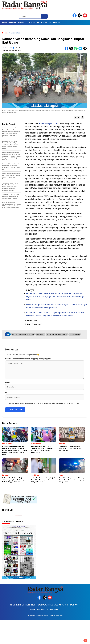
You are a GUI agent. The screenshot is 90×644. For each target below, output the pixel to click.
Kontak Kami (46, 22)
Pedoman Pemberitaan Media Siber (44, 610)
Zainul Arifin (8, 48)
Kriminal (57, 22)
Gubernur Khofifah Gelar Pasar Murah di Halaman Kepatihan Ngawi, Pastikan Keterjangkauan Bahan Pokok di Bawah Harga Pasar (55, 297)
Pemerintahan (24, 22)
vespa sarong (75, 334)
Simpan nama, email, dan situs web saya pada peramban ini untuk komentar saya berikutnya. (44, 403)
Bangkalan (40, 334)
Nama (7, 382)
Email (7, 393)
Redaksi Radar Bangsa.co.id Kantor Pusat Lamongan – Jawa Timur (37, 605)
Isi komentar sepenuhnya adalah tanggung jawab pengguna (28, 359)
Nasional (35, 22)
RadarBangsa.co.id (48, 123)
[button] (75, 118)
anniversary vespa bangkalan (23, 334)
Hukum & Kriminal (9, 22)
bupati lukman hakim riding (57, 334)
